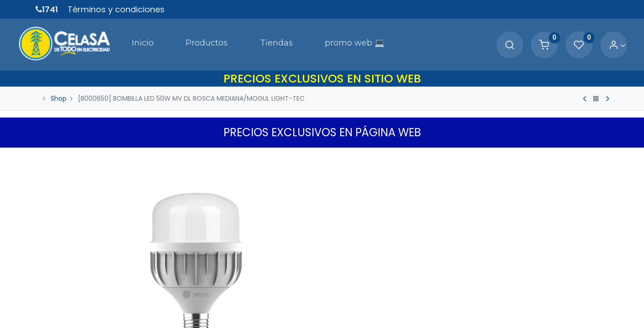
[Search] (492, 39)
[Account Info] (600, 39)
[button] (603, 144)
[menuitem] (114, 38)
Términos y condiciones (116, 9)
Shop (59, 86)
